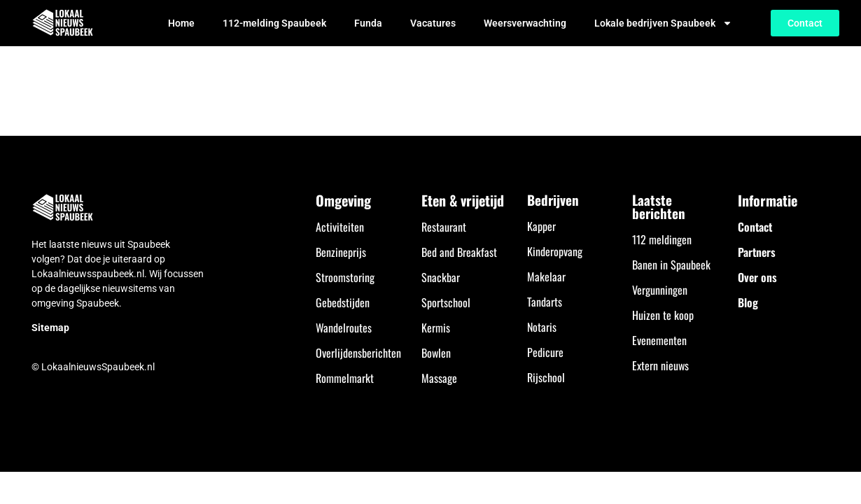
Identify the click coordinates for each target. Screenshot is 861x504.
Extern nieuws (660, 365)
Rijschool (546, 377)
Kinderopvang (555, 251)
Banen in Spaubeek (671, 265)
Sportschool (446, 302)
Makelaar (546, 276)
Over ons (757, 277)
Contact (755, 227)
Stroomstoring (345, 277)
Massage (439, 378)
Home (181, 23)
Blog (748, 302)
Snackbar (441, 277)
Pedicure (545, 352)
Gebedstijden (343, 302)
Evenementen (659, 340)
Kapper (541, 226)
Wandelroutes (344, 328)
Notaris (542, 327)
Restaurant (444, 227)
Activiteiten (340, 227)
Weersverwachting (525, 23)
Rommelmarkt (345, 378)
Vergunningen (660, 290)
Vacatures (433, 23)
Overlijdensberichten (358, 353)
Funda (368, 23)
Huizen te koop (663, 315)
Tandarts (545, 302)
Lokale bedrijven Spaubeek (663, 23)
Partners (757, 252)
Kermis (436, 328)
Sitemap (50, 328)
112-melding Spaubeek (274, 23)
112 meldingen (662, 239)
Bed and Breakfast (459, 252)
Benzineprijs (341, 252)
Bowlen (436, 353)
